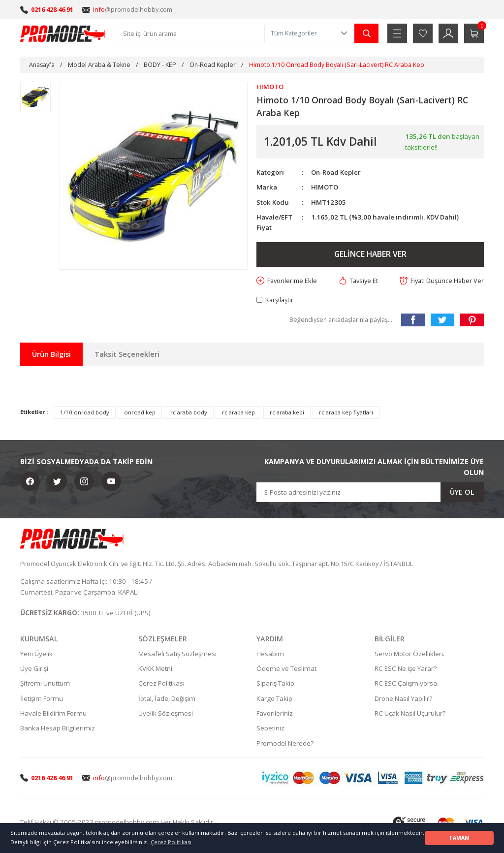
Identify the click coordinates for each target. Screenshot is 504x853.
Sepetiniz (270, 729)
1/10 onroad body (85, 413)
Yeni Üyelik (36, 654)
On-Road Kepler (336, 172)
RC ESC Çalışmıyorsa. (407, 684)
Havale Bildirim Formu (53, 714)
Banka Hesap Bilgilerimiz (58, 729)
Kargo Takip (274, 699)
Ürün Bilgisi (51, 355)
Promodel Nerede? (285, 744)
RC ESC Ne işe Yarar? (406, 669)
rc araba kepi (287, 413)
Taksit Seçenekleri (127, 355)
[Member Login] (448, 33)
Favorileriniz (275, 714)
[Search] (190, 33)
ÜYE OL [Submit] (462, 492)
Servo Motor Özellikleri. (409, 654)
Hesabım (270, 654)
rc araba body (189, 413)
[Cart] (474, 33)
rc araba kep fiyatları (346, 413)
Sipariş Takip (275, 684)
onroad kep (140, 413)
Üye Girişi (34, 669)
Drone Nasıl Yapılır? (403, 699)
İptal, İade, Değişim (167, 699)
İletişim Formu (42, 699)
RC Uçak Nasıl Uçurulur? (410, 714)
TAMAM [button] (459, 838)
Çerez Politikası (161, 684)
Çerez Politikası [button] (171, 842)
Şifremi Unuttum (45, 684)
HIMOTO (325, 188)
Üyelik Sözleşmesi (166, 714)
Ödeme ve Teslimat (286, 669)
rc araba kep (238, 413)
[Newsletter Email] (370, 493)
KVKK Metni (155, 669)
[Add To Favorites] (288, 281)
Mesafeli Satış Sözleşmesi (177, 654)
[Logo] (63, 33)
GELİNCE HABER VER (370, 254)
